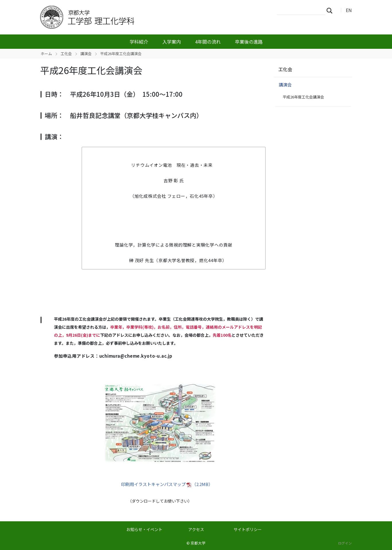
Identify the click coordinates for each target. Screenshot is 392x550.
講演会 (86, 54)
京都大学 (198, 543)
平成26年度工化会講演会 (303, 97)
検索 (331, 10)
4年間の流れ (208, 42)
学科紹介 (139, 42)
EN (349, 10)
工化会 (66, 54)
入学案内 (172, 42)
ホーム (46, 54)
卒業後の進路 (249, 42)
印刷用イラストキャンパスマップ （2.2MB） (167, 484)
